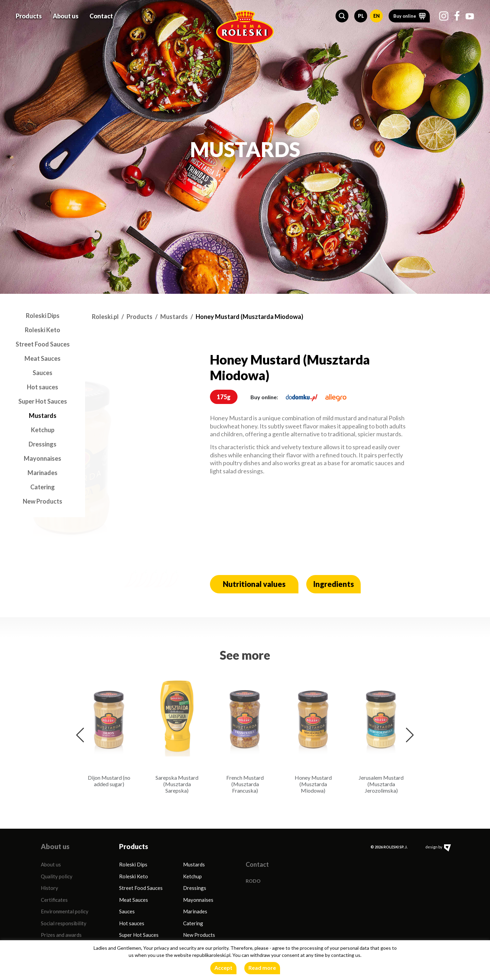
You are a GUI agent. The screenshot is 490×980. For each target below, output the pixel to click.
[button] (342, 15)
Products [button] (29, 15)
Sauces (43, 373)
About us (51, 864)
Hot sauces (43, 387)
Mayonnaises (43, 458)
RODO (253, 881)
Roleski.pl (105, 317)
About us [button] (66, 15)
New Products (43, 501)
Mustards (43, 416)
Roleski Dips (43, 316)
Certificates (54, 900)
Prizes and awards (61, 935)
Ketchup (43, 430)
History (50, 888)
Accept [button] (223, 968)
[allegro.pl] (336, 397)
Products (140, 317)
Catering (43, 487)
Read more (262, 968)
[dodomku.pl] (302, 397)
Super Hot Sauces (43, 401)
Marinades (43, 473)
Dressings (43, 444)
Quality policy (57, 876)
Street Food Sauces (43, 344)
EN (377, 15)
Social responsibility (64, 923)
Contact (101, 15)
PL (361, 15)
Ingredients (333, 584)
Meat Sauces (43, 358)
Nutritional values (254, 584)
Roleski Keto (43, 330)
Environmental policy (65, 911)
